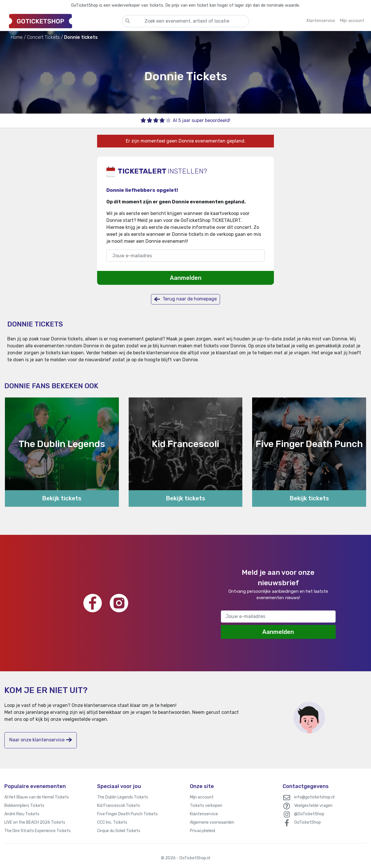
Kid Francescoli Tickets (119, 806)
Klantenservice (204, 814)
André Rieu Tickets (22, 814)
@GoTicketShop (309, 814)
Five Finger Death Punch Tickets (127, 814)
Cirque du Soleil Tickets (119, 831)
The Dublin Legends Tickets (123, 797)
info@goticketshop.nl (314, 797)
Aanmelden (186, 278)
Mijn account (202, 797)
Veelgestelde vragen (313, 806)
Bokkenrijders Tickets (24, 806)
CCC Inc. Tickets (112, 822)
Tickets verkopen (206, 806)
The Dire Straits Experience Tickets (38, 831)
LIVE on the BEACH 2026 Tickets (35, 822)
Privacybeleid (202, 831)
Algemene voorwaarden (212, 822)
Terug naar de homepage (185, 299)
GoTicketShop (308, 822)
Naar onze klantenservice (41, 740)
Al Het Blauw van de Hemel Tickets (37, 797)
